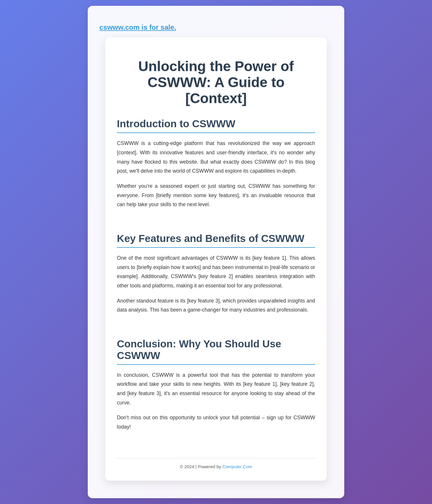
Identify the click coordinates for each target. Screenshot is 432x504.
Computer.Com (237, 467)
